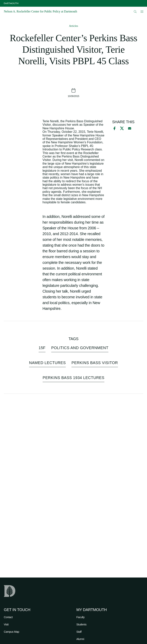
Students (82, 624)
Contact (8, 617)
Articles (73, 26)
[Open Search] (135, 12)
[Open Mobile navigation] (142, 11)
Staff (79, 632)
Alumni (80, 639)
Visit (6, 624)
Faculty (81, 617)
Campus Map (11, 632)
